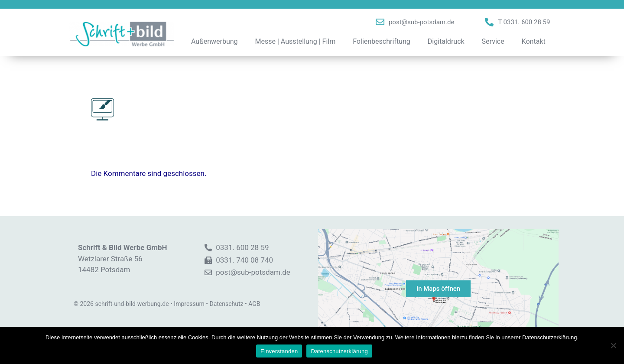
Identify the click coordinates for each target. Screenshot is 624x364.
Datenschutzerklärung (339, 351)
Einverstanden (279, 351)
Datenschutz (226, 304)
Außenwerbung (214, 41)
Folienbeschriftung (382, 41)
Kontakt (534, 41)
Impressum (189, 304)
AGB (254, 304)
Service (493, 41)
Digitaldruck (446, 41)
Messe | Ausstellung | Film (296, 41)
